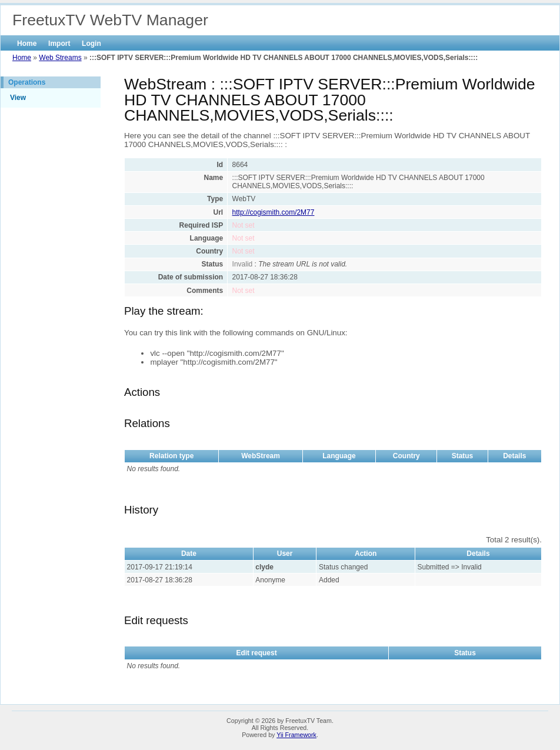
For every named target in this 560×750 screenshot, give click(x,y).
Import (59, 44)
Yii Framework (296, 735)
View (18, 98)
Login (91, 44)
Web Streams (60, 58)
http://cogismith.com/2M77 (274, 212)
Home (27, 44)
